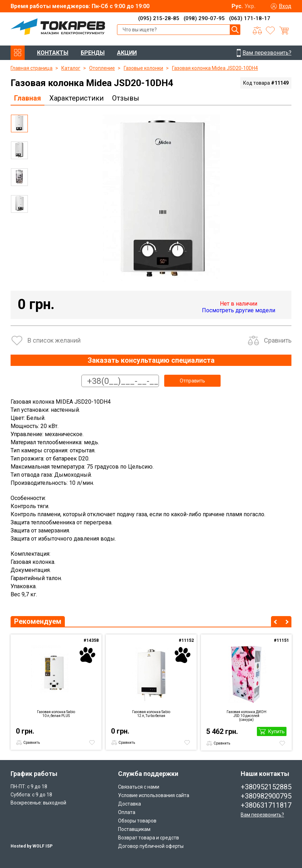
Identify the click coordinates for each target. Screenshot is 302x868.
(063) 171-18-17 (250, 18)
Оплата (127, 812)
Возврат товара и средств (149, 838)
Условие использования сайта (154, 795)
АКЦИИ (127, 53)
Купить (276, 731)
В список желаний (54, 340)
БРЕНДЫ (93, 53)
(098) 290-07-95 (204, 18)
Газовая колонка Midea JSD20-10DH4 (215, 68)
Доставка (130, 804)
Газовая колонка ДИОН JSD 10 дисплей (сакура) (246, 716)
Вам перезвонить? (262, 815)
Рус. (237, 6)
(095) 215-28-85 (159, 18)
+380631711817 (266, 805)
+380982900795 (266, 796)
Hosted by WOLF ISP (32, 846)
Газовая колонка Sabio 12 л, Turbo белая (151, 714)
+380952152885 (266, 787)
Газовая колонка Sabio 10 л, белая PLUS (56, 714)
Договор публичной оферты (151, 846)
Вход (285, 6)
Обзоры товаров (137, 821)
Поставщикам (134, 829)
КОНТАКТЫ (53, 53)
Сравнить (278, 340)
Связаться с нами (139, 787)
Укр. (250, 6)
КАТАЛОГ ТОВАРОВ (18, 53)
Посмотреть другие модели (239, 310)
